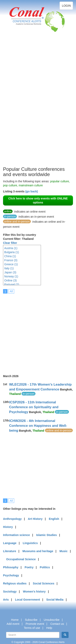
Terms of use (32, 628)
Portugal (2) (12, 284)
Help (49, 628)
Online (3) (10, 280)
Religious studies (15, 583)
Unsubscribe (52, 620)
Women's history (34, 592)
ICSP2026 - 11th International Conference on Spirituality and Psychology (34, 407)
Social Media (55, 600)
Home (15, 620)
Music (64, 551)
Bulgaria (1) (12, 252)
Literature (10, 551)
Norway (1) (11, 276)
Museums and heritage (38, 551)
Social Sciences (44, 583)
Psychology (11, 575)
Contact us (57, 624)
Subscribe (31, 620)
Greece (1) (11, 264)
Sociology (10, 592)
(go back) (32, 191)
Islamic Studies (46, 535)
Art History (35, 519)
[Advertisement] (19, 105)
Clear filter (10, 243)
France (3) (11, 260)
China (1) (10, 256)
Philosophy (11, 567)
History (8, 527)
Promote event (35, 624)
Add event (13, 624)
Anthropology (12, 519)
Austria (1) (11, 248)
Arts (6, 600)
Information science (16, 535)
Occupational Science (21, 559)
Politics (45, 567)
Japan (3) (10, 272)
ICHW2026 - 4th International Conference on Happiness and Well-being (38, 426)
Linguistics (30, 543)
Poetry (29, 567)
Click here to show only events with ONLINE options (38, 200)
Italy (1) (9, 268)
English (54, 519)
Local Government (27, 600)
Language (10, 543)
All (11, 291)
